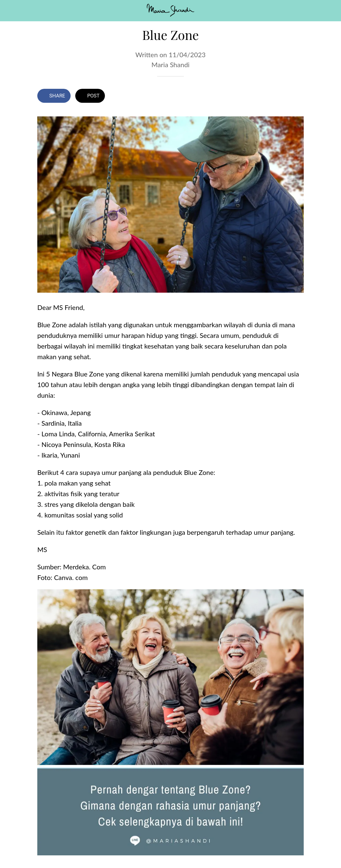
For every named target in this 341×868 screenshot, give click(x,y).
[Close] (11, 11)
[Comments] (296, 96)
